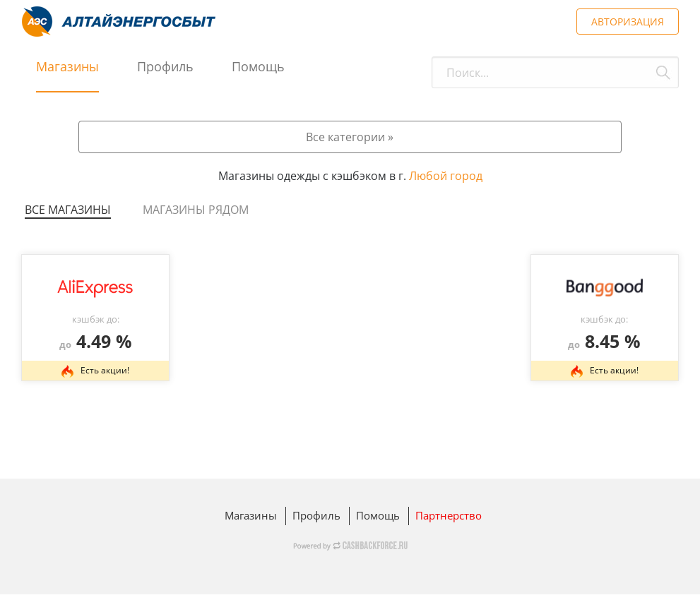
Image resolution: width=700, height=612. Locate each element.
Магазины (67, 66)
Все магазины (68, 210)
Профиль (165, 66)
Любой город (446, 176)
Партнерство (449, 515)
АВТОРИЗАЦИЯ (628, 22)
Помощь (258, 66)
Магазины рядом (196, 210)
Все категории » (350, 137)
